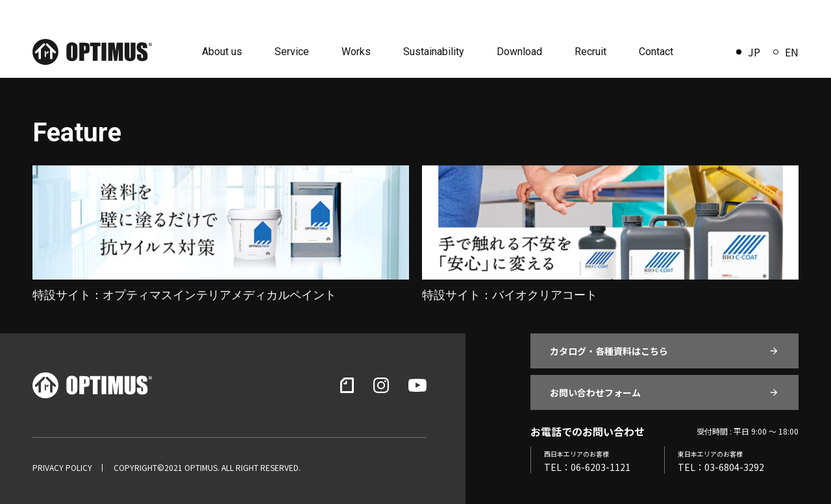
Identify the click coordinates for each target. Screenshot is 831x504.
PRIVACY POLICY (62, 468)
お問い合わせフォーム (595, 392)
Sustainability (434, 52)
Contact (656, 52)
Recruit (590, 52)
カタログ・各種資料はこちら (609, 351)
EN (786, 52)
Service (292, 52)
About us (222, 52)
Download (519, 52)
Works (356, 52)
